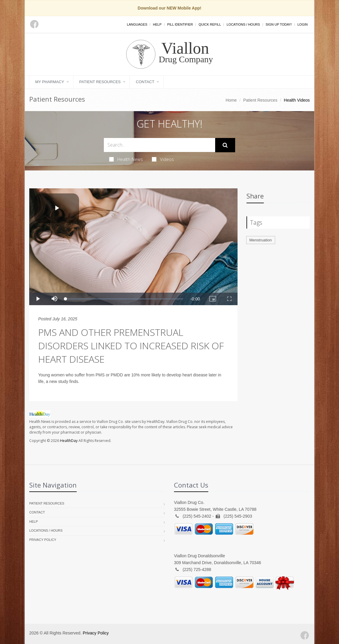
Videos (163, 159)
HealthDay (69, 441)
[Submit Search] (225, 145)
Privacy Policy (43, 540)
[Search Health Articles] (160, 145)
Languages (137, 24)
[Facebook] (34, 24)
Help (157, 24)
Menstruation (261, 240)
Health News (126, 159)
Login (303, 24)
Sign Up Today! (279, 24)
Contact (145, 82)
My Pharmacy (50, 82)
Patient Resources (100, 82)
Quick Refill (210, 24)
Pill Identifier (180, 24)
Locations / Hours (243, 24)
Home (231, 100)
